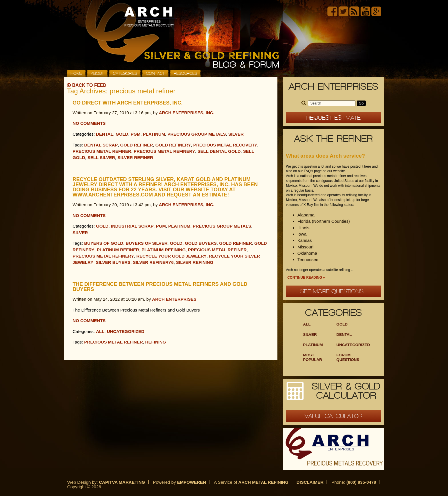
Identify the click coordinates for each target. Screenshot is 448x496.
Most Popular (313, 357)
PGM (136, 134)
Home (76, 73)
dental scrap (101, 145)
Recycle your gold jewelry (171, 256)
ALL (307, 324)
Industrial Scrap (132, 226)
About (97, 73)
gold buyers (201, 243)
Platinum (154, 134)
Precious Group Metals (197, 134)
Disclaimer (310, 482)
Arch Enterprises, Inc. (187, 113)
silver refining (195, 262)
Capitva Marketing (122, 482)
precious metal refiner (102, 151)
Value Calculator (333, 416)
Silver (236, 134)
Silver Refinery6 (153, 262)
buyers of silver (147, 243)
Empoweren (192, 482)
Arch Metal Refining (263, 482)
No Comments (89, 123)
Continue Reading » (306, 278)
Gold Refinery (173, 145)
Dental (105, 134)
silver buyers (113, 262)
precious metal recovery (225, 145)
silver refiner (135, 157)
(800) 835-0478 (361, 482)
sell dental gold (219, 151)
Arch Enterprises (174, 299)
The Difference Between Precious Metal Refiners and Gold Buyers (160, 287)
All (100, 331)
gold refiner (137, 145)
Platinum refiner (118, 250)
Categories (125, 73)
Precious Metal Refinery (164, 151)
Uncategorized (126, 331)
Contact (155, 73)
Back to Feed (87, 85)
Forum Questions (348, 357)
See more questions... (334, 291)
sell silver (101, 157)
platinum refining (163, 250)
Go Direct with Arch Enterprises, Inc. (128, 103)
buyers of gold (104, 243)
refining (156, 342)
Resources (185, 73)
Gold (122, 134)
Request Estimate (333, 118)
